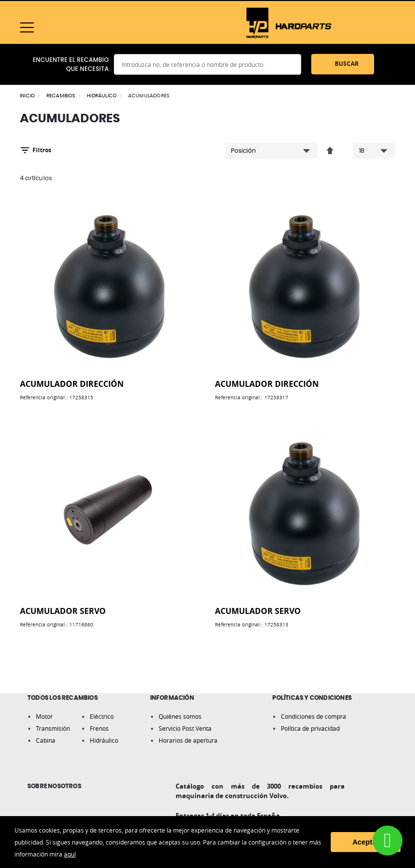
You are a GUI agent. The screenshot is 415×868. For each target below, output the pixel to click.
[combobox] (207, 64)
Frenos (99, 728)
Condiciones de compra (313, 716)
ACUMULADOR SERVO (63, 611)
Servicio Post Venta (185, 728)
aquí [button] (70, 854)
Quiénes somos (180, 716)
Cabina (46, 740)
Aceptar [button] (366, 842)
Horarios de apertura (188, 740)
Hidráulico (104, 740)
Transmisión (53, 728)
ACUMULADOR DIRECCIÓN (72, 384)
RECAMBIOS (61, 96)
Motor (44, 716)
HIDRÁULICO (102, 96)
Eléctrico (102, 716)
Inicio (27, 96)
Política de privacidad (310, 728)
